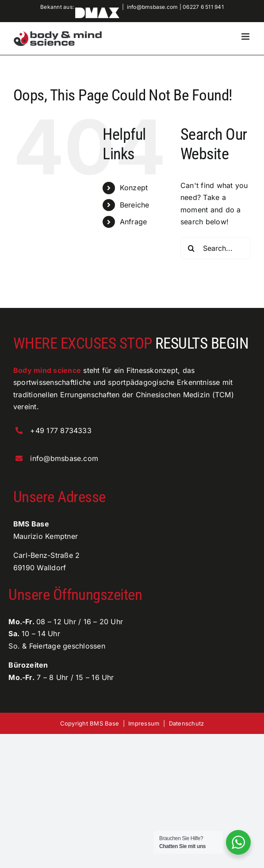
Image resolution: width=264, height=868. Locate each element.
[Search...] (216, 248)
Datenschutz (187, 723)
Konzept (134, 188)
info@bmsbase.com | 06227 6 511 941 (175, 7)
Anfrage (134, 222)
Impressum (144, 723)
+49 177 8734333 (61, 430)
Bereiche (135, 205)
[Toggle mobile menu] (246, 36)
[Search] (191, 248)
